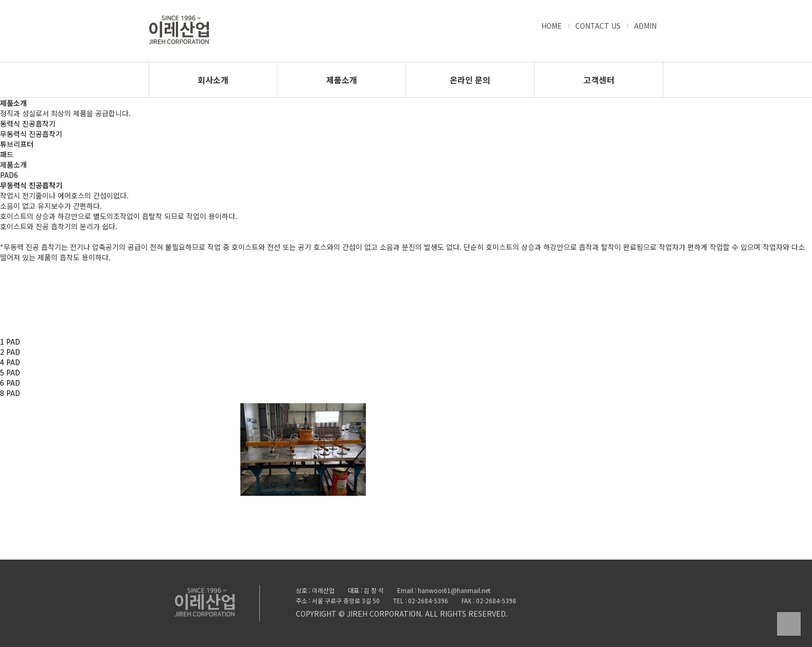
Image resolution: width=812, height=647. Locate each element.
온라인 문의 (470, 80)
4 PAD (10, 362)
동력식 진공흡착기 (28, 123)
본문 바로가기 (0, 0)
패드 (7, 154)
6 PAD (10, 383)
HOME (552, 26)
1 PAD (10, 342)
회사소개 (213, 80)
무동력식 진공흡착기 (31, 134)
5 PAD (10, 372)
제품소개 (342, 80)
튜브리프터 (17, 144)
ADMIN (645, 26)
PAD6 (9, 175)
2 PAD (10, 352)
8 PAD (10, 393)
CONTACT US (598, 26)
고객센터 (599, 80)
